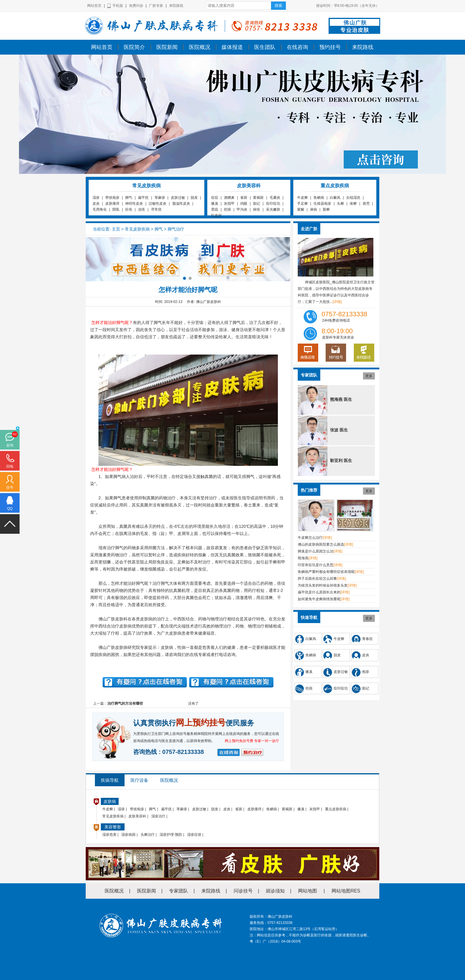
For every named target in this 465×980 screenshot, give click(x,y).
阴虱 (116, 209)
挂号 (10, 487)
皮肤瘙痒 (112, 204)
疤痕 (227, 209)
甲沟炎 (242, 209)
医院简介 (134, 47)
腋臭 (215, 204)
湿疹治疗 (158, 816)
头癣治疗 (148, 835)
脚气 (129, 198)
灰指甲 (229, 204)
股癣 (326, 209)
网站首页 (94, 6)
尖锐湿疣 (353, 198)
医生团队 (265, 47)
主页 (116, 229)
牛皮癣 (302, 198)
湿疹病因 (128, 835)
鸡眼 (244, 204)
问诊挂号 (243, 891)
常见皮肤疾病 (137, 229)
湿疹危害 (109, 835)
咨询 (10, 445)
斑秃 (366, 204)
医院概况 (200, 47)
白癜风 (335, 198)
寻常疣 (156, 209)
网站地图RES (346, 891)
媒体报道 (232, 47)
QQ (10, 509)
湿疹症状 (194, 835)
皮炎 (96, 204)
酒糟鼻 (229, 198)
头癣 (340, 204)
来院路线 (176, 6)
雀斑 (244, 198)
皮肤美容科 (137, 816)
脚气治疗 (176, 229)
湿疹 (96, 198)
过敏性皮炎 (157, 204)
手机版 (118, 6)
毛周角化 (100, 209)
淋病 (313, 209)
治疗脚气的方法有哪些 (125, 703)
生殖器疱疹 (322, 204)
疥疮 (129, 209)
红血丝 (216, 215)
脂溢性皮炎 (181, 204)
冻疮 (141, 209)
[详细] (337, 302)
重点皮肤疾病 (336, 809)
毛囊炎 (275, 198)
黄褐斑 (258, 198)
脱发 (194, 198)
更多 (369, 376)
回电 (10, 466)
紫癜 (301, 209)
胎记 (257, 204)
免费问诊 (136, 6)
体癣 (353, 204)
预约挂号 (330, 47)
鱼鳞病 (319, 198)
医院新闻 (167, 47)
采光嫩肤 (273, 209)
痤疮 (257, 209)
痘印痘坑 (273, 204)
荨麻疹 (160, 198)
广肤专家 (156, 6)
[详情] (327, 538)
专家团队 (179, 891)
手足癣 (302, 204)
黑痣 (215, 209)
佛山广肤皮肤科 (15, 42)
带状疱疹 (112, 198)
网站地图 (308, 891)
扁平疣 (143, 198)
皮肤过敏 (178, 198)
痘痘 (215, 198)
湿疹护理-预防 (171, 835)
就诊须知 (275, 891)
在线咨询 (297, 47)
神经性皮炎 (134, 204)
